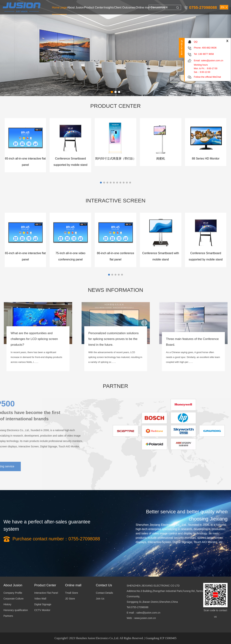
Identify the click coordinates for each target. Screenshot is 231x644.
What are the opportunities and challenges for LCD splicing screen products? (34, 339)
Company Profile (13, 593)
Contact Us (158, 7)
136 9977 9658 (206, 54)
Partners (8, 616)
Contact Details (104, 593)
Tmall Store (72, 593)
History (7, 604)
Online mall (143, 7)
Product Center (94, 7)
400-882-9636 (209, 48)
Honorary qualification (16, 610)
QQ (196, 42)
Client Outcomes (125, 7)
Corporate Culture (13, 599)
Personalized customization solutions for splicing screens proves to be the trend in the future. (113, 339)
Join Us (100, 599)
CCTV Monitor (42, 610)
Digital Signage (43, 604)
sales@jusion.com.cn (212, 60)
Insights (109, 7)
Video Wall (40, 599)
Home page (59, 7)
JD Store (70, 599)
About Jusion (76, 7)
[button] (112, 92)
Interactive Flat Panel (46, 593)
